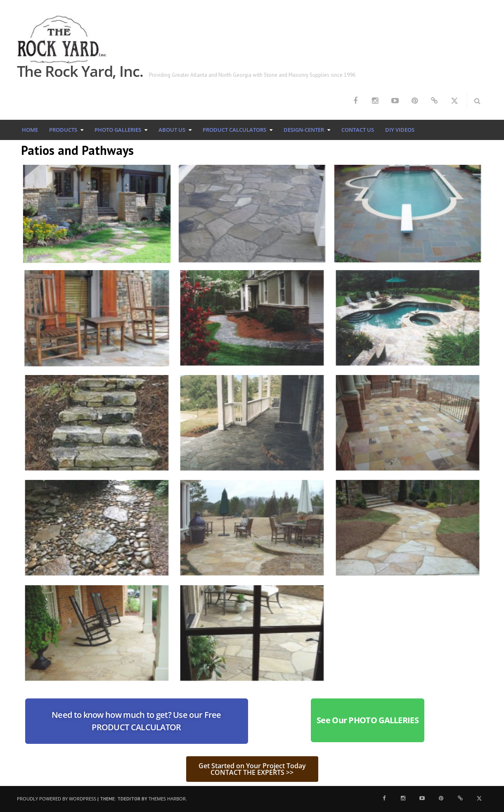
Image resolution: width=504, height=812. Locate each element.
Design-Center (304, 130)
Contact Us (358, 130)
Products (63, 130)
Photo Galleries (118, 130)
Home (30, 130)
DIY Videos (400, 130)
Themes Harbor (167, 799)
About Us (172, 130)
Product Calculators (234, 130)
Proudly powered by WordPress (57, 799)
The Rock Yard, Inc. (80, 71)
